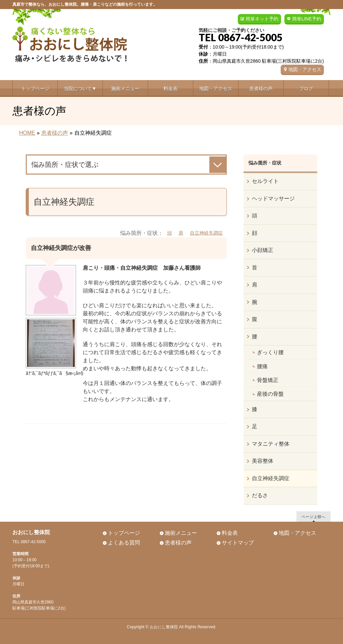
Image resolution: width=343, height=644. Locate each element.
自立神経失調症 (206, 233)
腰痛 (262, 366)
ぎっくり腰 (270, 352)
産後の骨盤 (270, 394)
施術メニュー (181, 533)
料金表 (230, 533)
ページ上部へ (314, 517)
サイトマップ (238, 543)
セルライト (265, 181)
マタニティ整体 (271, 444)
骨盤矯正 (268, 380)
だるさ (260, 495)
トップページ (124, 533)
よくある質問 (124, 543)
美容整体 (263, 461)
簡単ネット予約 (262, 19)
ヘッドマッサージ (273, 199)
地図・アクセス (305, 69)
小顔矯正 (263, 250)
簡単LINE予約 (307, 19)
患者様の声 (178, 543)
